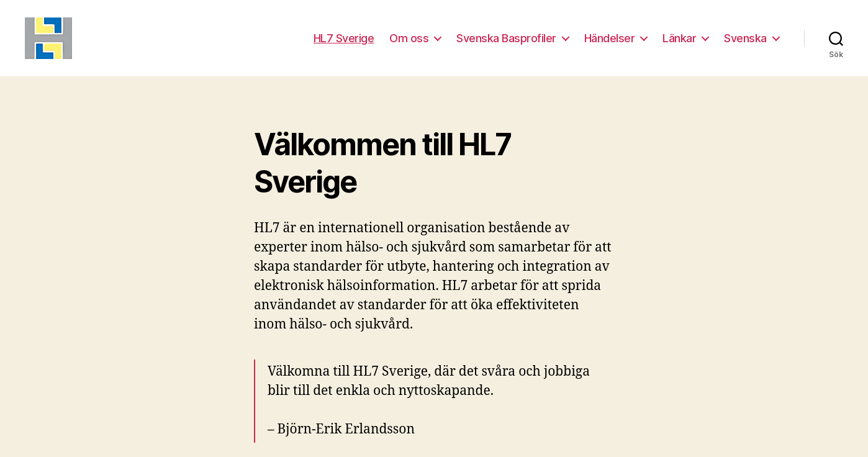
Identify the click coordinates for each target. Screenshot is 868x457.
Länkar (679, 45)
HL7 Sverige (344, 45)
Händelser (610, 45)
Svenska (745, 45)
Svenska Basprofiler (506, 45)
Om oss (409, 45)
